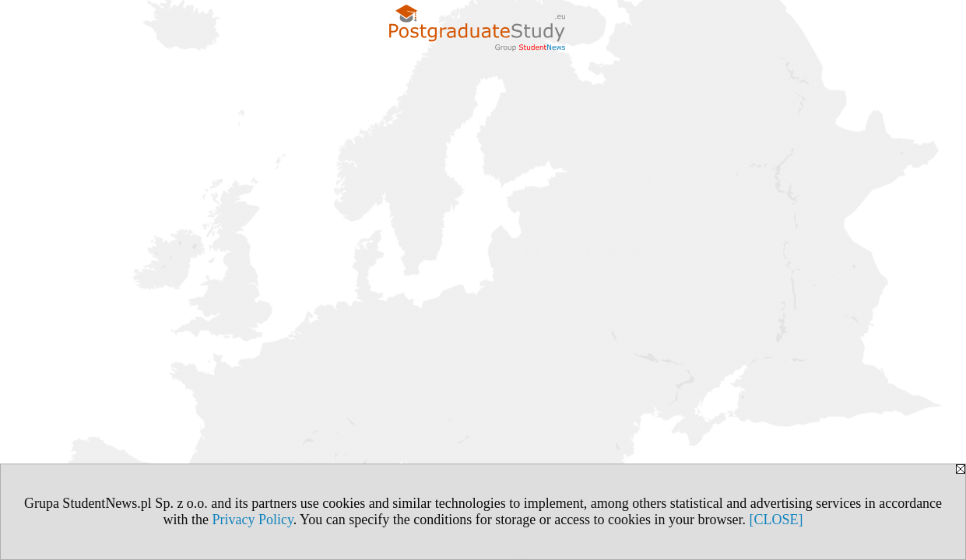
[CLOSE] (776, 520)
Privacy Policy (252, 520)
